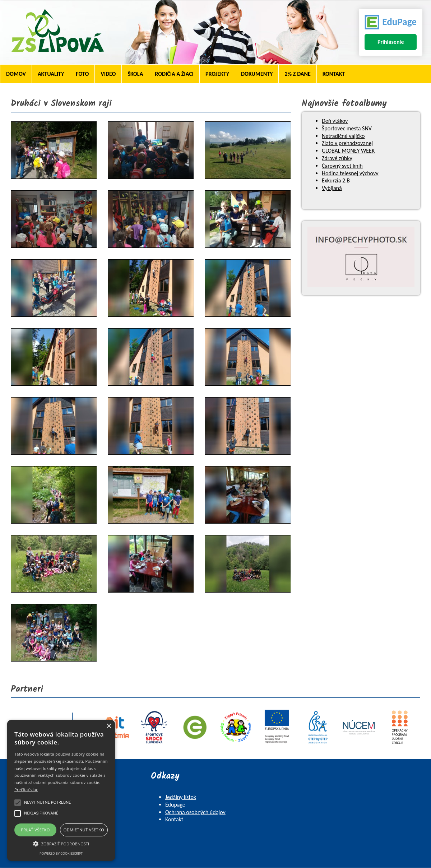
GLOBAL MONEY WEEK (348, 151)
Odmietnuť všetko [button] (84, 830)
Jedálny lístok (181, 797)
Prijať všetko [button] (35, 830)
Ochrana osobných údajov (195, 812)
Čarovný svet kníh (342, 166)
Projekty (217, 74)
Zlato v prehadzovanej (347, 143)
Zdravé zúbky (337, 158)
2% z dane (297, 74)
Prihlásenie (391, 42)
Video (108, 74)
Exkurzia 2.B (336, 180)
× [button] (109, 726)
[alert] (61, 790)
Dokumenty (257, 74)
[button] (61, 843)
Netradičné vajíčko (343, 136)
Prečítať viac (26, 790)
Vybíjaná (332, 188)
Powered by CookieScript (61, 853)
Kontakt (334, 74)
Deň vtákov (335, 121)
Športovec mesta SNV (347, 128)
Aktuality (51, 74)
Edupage (175, 805)
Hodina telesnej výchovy (350, 173)
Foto (82, 74)
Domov (16, 74)
